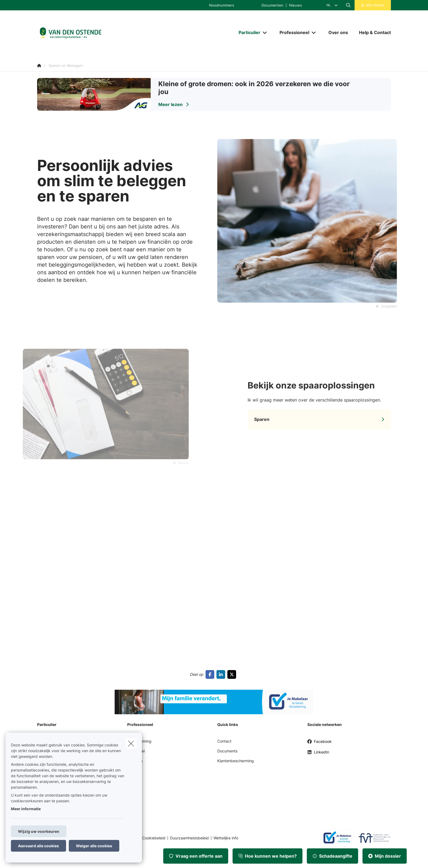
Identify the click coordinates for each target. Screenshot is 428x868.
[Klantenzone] (373, 5)
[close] (131, 743)
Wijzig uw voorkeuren (39, 831)
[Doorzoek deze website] (348, 5)
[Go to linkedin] (222, 674)
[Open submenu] (265, 33)
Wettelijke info (226, 838)
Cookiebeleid (154, 838)
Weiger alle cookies (94, 846)
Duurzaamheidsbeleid (189, 838)
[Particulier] (247, 32)
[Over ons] (338, 32)
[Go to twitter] (233, 674)
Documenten (272, 5)
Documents (227, 751)
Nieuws (295, 5)
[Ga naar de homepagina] (92, 33)
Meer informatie (26, 809)
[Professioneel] (292, 32)
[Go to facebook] (211, 674)
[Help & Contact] (372, 32)
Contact (224, 741)
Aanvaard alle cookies (38, 846)
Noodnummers (222, 5)
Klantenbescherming (236, 761)
